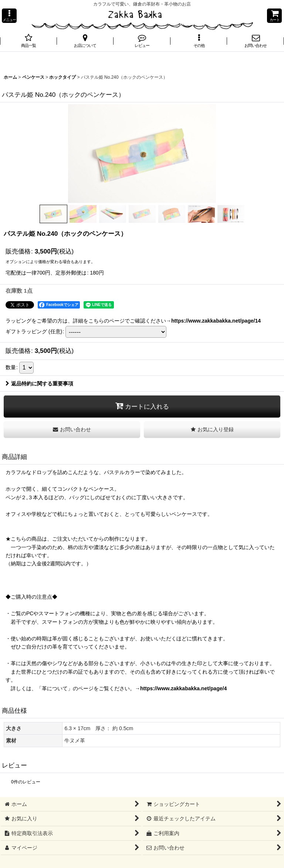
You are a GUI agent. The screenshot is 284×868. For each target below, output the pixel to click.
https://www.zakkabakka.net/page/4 (183, 688)
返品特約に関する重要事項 (39, 384)
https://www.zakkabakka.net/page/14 (216, 321)
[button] (9, 16)
